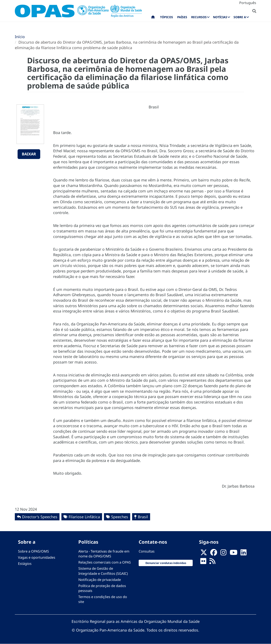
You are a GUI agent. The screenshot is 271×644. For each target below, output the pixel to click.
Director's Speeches (40, 517)
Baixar (29, 154)
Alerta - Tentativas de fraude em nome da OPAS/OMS (104, 554)
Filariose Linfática (84, 517)
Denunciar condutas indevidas (166, 563)
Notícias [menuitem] (220, 17)
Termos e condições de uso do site (103, 599)
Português (248, 3)
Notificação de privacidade (100, 580)
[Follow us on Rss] (212, 562)
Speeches (120, 517)
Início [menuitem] (153, 18)
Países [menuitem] (182, 17)
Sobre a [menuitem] (240, 17)
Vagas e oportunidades (37, 557)
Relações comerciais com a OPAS (105, 562)
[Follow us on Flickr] (203, 562)
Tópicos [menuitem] (167, 17)
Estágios (25, 564)
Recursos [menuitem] (199, 17)
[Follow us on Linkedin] (243, 554)
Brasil (143, 517)
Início (20, 37)
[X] (204, 554)
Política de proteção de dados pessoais (102, 588)
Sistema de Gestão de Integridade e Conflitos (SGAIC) (103, 571)
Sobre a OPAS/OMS (33, 551)
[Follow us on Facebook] (214, 554)
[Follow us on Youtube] (234, 554)
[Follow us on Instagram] (223, 554)
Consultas (147, 551)
